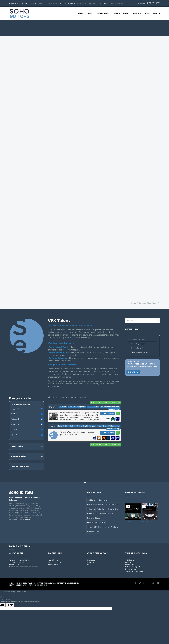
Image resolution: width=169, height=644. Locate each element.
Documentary (93, 513)
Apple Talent (130, 562)
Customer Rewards (138, 340)
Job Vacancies (53, 564)
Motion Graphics (107, 513)
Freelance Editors (94, 518)
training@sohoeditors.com (117, 3)
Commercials (113, 509)
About (126, 13)
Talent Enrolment (55, 562)
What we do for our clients (19, 560)
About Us (90, 562)
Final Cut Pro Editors (95, 504)
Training (116, 13)
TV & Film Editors (112, 504)
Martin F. (53, 407)
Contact (137, 13)
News (89, 564)
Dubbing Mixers (93, 532)
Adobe (14, 414)
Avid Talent (129, 560)
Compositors (104, 500)
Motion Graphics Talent (134, 571)
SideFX (14, 435)
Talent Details (108, 413)
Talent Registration (138, 344)
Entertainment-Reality (96, 522)
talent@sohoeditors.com (49, 3)
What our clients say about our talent (23, 567)
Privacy (24, 585)
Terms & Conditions (138, 348)
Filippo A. (145, 521)
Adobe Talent (130, 564)
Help (148, 13)
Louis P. (128, 521)
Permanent (102, 13)
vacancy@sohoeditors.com (88, 3)
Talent (90, 13)
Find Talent (152, 303)
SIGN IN (157, 13)
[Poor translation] (10, 605)
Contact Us (91, 560)
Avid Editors (92, 500)
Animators (101, 509)
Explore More (25, 519)
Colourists (91, 509)
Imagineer (15, 424)
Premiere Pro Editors (111, 527)
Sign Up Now (133, 372)
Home (80, 13)
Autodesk (15, 419)
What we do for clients (139, 352)
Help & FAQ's (14, 564)
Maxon (14, 430)
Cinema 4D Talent (94, 527)
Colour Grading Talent (134, 567)
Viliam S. (53, 426)
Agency (25, 546)
